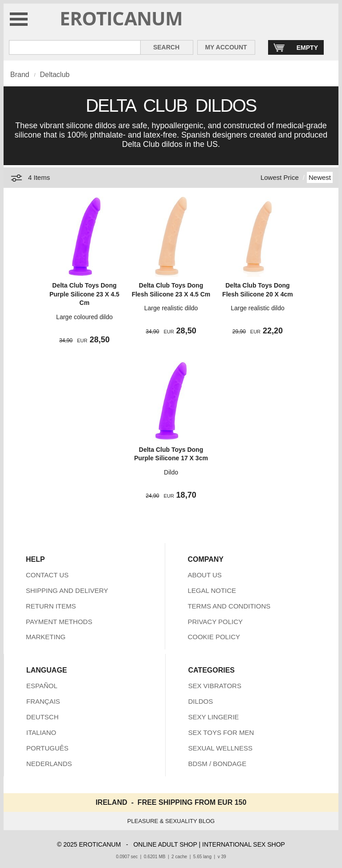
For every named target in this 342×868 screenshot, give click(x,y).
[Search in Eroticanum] (75, 47)
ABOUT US (204, 575)
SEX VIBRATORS (214, 686)
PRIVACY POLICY (215, 622)
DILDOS (200, 701)
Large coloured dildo (84, 317)
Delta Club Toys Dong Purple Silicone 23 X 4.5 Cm (84, 294)
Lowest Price (280, 177)
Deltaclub (55, 75)
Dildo (171, 472)
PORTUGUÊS (47, 748)
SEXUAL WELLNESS (220, 748)
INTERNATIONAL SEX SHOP (244, 844)
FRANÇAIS (43, 701)
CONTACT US (47, 575)
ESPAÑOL (42, 686)
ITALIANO (41, 732)
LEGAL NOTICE (212, 590)
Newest (320, 177)
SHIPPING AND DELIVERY (67, 590)
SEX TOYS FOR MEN (221, 732)
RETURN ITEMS (51, 606)
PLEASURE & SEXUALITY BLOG (171, 821)
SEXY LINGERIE (213, 717)
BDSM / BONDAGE (217, 764)
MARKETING (46, 637)
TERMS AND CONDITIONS (229, 606)
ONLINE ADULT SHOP (165, 844)
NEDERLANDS (49, 764)
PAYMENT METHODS (59, 622)
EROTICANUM (121, 18)
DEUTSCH (43, 717)
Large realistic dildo (171, 308)
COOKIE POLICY (214, 637)
